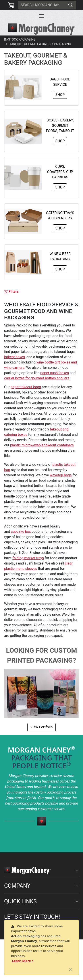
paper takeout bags (26, 387)
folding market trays (28, 558)
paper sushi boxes (55, 373)
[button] (42, 16)
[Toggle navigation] (42, 16)
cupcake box (21, 532)
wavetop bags (61, 475)
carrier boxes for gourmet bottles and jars (37, 378)
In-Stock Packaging (20, 39)
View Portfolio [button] (41, 727)
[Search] (42, 5)
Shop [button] (60, 95)
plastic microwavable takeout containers (42, 445)
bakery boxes (15, 357)
